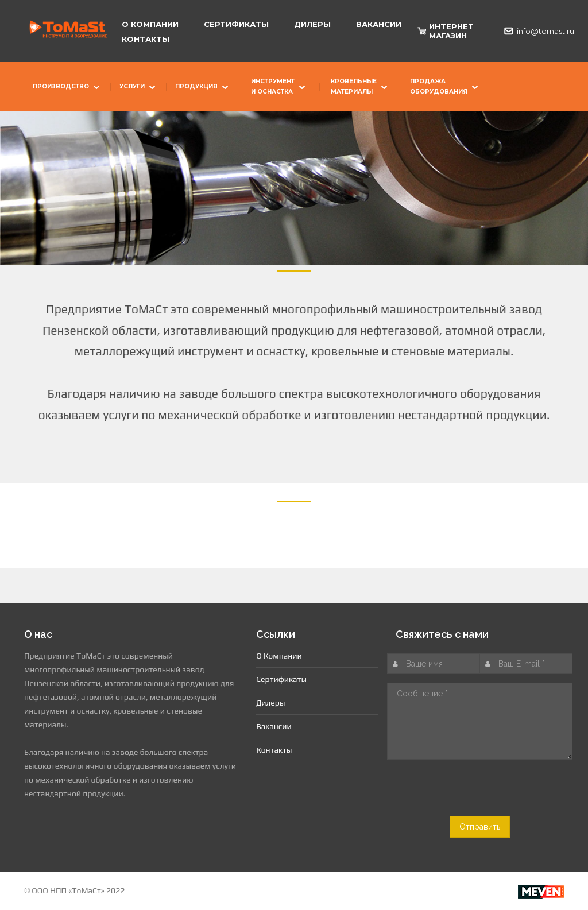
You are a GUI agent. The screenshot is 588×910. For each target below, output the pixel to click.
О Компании (150, 24)
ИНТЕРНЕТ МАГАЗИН (446, 31)
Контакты (146, 39)
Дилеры (312, 24)
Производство (67, 88)
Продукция (203, 88)
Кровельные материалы (360, 86)
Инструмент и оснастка (279, 86)
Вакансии (379, 24)
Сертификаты (236, 24)
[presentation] (483, 793)
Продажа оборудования (445, 86)
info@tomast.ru (534, 31)
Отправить (480, 827)
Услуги (139, 88)
